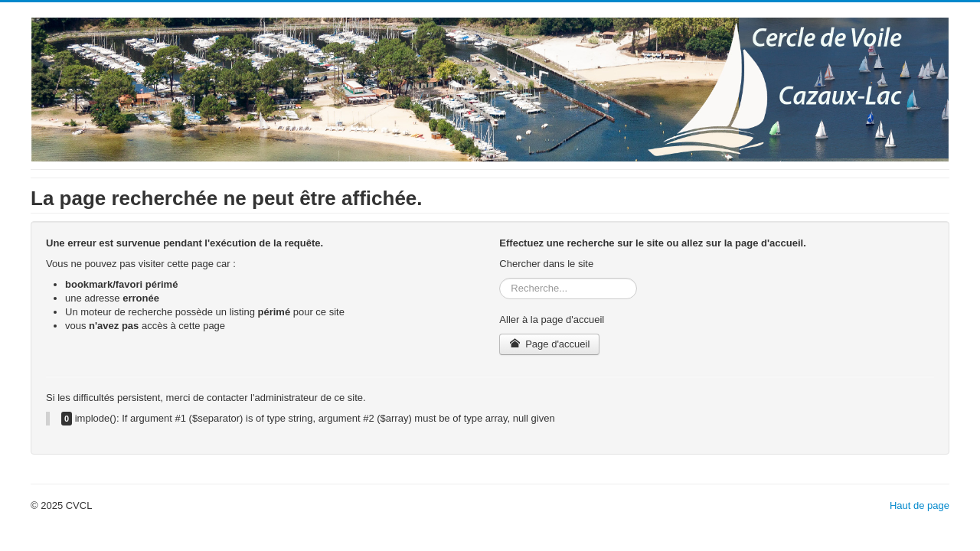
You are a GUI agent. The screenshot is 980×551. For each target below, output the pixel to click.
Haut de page (920, 505)
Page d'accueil (549, 344)
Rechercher (500, 278)
